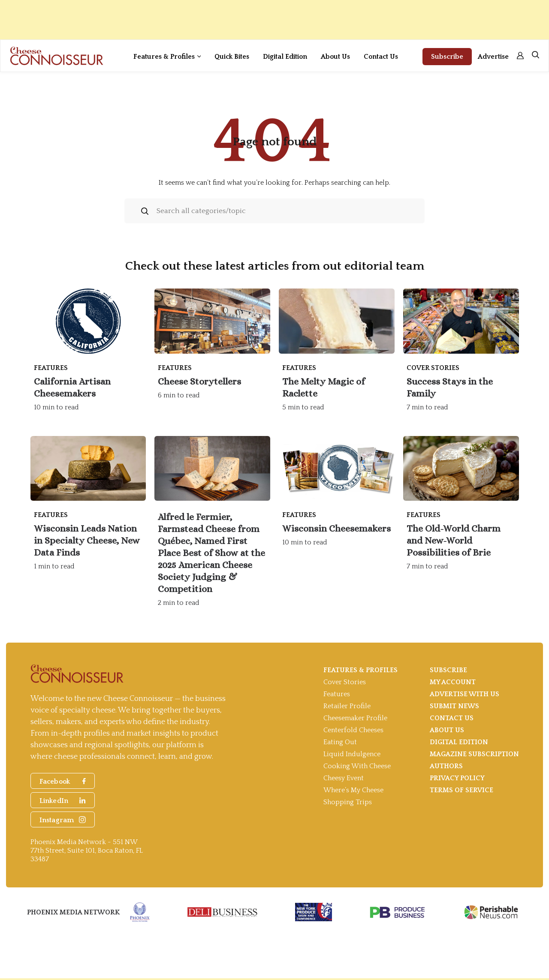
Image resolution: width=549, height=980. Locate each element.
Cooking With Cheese (357, 766)
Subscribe (447, 57)
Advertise (493, 57)
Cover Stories (345, 682)
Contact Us (381, 57)
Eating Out (340, 742)
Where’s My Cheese (353, 790)
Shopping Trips (348, 802)
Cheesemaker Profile (355, 718)
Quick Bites (232, 57)
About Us (335, 57)
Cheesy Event (344, 778)
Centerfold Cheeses (353, 730)
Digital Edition (285, 57)
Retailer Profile (347, 706)
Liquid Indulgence (352, 754)
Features (337, 694)
